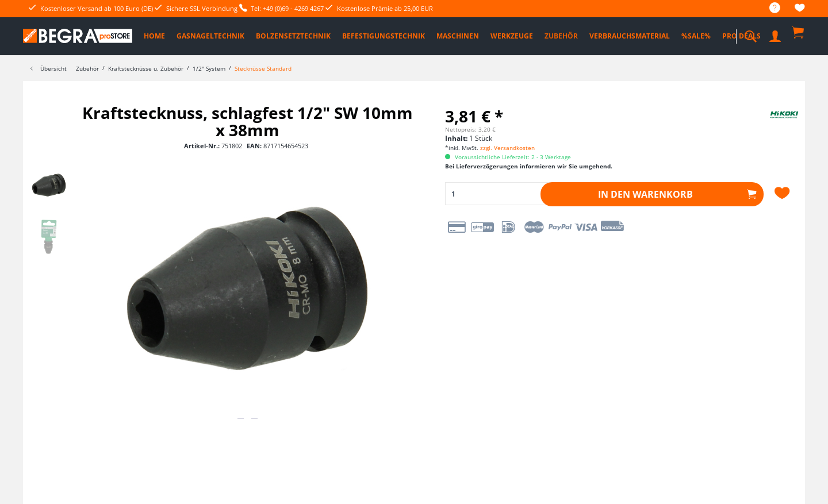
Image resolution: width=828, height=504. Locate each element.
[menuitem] (769, 8)
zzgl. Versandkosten (507, 148)
